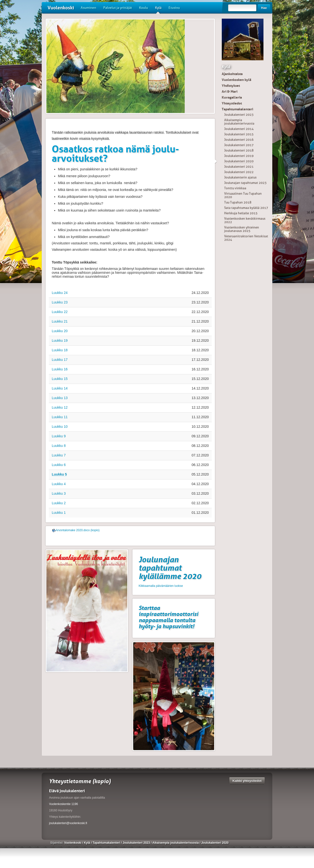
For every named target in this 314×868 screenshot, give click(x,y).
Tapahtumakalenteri (237, 109)
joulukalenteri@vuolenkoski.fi (68, 823)
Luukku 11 (60, 417)
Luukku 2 (59, 503)
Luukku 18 (60, 350)
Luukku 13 (60, 398)
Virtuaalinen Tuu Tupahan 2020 (243, 195)
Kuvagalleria (232, 97)
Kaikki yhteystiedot (247, 781)
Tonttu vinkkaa (235, 188)
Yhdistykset (231, 86)
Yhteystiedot (232, 103)
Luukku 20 (60, 331)
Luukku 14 (60, 388)
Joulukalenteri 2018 (239, 150)
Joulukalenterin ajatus (240, 177)
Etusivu (174, 8)
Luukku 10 (60, 427)
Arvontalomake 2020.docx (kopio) (78, 530)
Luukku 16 (60, 369)
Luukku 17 (60, 360)
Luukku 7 (59, 455)
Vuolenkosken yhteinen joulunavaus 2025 (242, 229)
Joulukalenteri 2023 (239, 115)
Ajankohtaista (232, 74)
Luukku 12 (60, 407)
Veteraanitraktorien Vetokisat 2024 (246, 238)
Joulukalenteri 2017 (239, 145)
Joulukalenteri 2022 (239, 172)
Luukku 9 (59, 436)
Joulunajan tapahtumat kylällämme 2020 (170, 568)
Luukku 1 (59, 513)
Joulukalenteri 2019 (239, 156)
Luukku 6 (59, 465)
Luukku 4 (59, 484)
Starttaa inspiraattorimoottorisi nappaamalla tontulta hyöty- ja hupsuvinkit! (168, 617)
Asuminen (88, 8)
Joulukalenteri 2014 (239, 129)
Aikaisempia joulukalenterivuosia (239, 122)
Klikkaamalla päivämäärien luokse (161, 586)
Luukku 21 (60, 321)
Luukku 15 (60, 379)
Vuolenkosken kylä (236, 80)
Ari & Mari (230, 91)
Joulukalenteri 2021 (239, 167)
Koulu (144, 8)
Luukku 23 (60, 302)
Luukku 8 (59, 446)
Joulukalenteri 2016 (239, 140)
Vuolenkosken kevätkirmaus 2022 (245, 220)
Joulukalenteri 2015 (239, 134)
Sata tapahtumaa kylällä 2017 (246, 208)
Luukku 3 (59, 493)
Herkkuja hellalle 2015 (241, 213)
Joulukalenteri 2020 (239, 161)
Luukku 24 (60, 293)
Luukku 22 (60, 312)
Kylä (158, 10)
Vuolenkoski (61, 8)
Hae (264, 8)
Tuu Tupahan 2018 (238, 202)
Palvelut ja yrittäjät (118, 8)
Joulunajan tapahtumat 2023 (245, 183)
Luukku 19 (60, 340)
